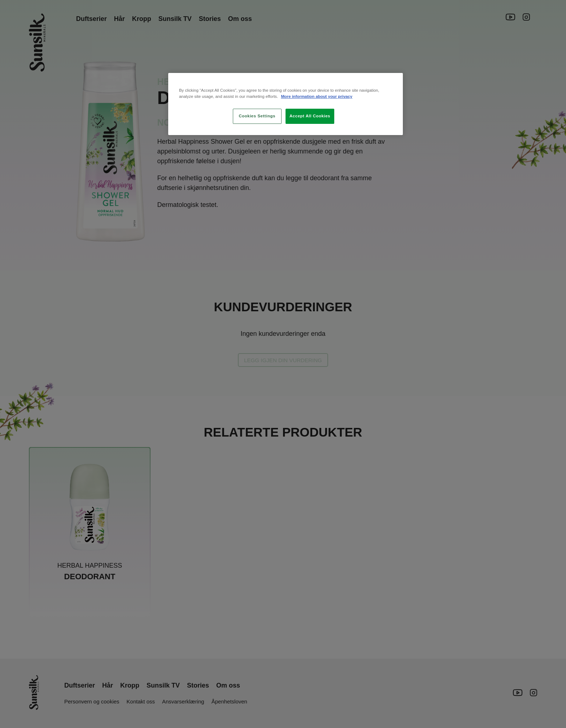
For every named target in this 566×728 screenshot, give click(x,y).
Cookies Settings (257, 116)
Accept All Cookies (310, 116)
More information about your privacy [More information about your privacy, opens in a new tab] (317, 96)
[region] (286, 104)
